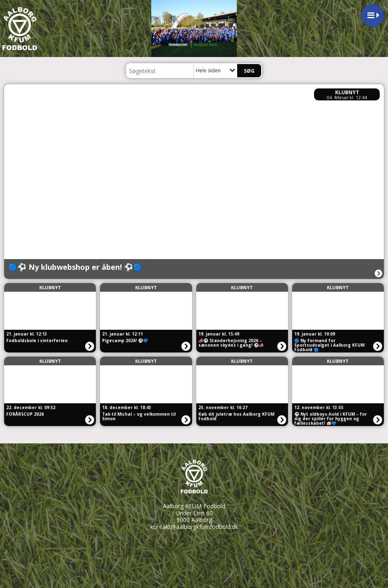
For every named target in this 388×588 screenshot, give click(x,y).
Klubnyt (347, 92)
